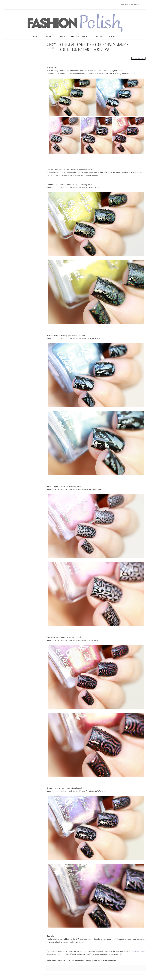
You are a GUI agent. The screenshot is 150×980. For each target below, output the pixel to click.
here (133, 74)
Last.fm (44, 5)
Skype (50, 5)
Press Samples (138, 58)
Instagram (25, 5)
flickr (19, 5)
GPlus (38, 5)
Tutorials (113, 37)
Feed (57, 5)
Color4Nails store (138, 951)
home (35, 37)
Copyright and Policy (80, 37)
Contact (61, 37)
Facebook (6, 5)
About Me (47, 37)
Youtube (31, 5)
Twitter (12, 5)
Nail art (99, 37)
